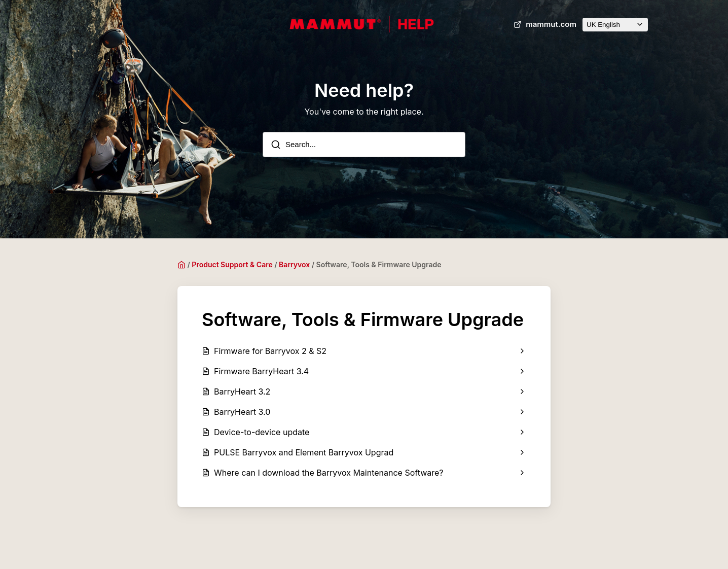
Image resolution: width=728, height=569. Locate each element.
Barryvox (294, 264)
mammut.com (544, 24)
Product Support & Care (232, 264)
